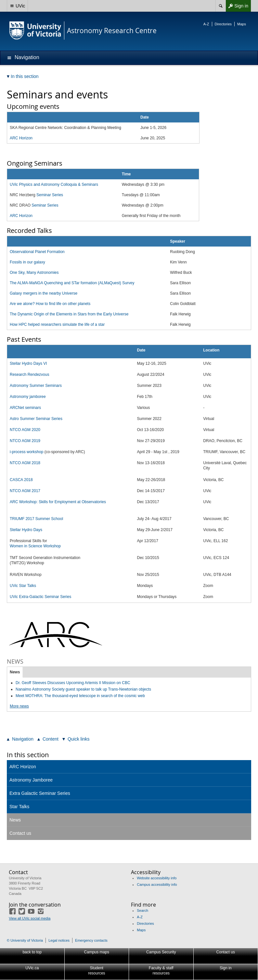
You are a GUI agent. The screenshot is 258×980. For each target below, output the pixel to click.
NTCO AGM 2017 (25, 491)
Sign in (237, 6)
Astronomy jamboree (28, 397)
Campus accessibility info (157, 885)
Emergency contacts (91, 940)
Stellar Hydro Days (26, 530)
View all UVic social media (30, 918)
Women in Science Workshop (35, 546)
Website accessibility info (157, 878)
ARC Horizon (21, 216)
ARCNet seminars (25, 408)
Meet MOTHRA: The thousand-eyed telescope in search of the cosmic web (80, 696)
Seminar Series (50, 195)
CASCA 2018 (21, 480)
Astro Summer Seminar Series (36, 419)
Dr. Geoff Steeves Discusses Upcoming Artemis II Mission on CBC (73, 683)
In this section (28, 755)
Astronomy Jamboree (31, 780)
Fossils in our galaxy (27, 262)
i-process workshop (26, 452)
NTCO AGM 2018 (25, 463)
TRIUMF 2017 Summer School (36, 519)
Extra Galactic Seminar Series (40, 793)
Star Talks (19, 807)
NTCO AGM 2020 (25, 430)
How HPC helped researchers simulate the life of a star (57, 325)
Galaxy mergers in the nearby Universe (44, 293)
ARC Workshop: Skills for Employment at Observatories (58, 502)
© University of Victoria (25, 940)
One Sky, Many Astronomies (34, 273)
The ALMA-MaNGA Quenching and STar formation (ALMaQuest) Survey (72, 283)
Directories (223, 24)
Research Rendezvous (29, 375)
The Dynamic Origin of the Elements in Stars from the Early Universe (69, 314)
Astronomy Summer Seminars (36, 386)
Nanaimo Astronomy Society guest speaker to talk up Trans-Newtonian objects (83, 689)
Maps (242, 24)
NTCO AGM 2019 (25, 441)
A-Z (206, 24)
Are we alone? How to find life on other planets (50, 304)
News (15, 672)
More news (19, 706)
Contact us (20, 833)
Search (142, 910)
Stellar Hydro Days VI (28, 363)
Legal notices (59, 940)
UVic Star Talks (23, 586)
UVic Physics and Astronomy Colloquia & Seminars (54, 185)
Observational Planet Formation (37, 252)
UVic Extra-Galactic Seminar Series (40, 597)
